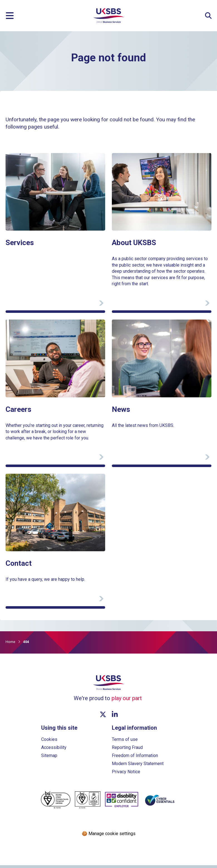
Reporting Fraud (127, 750)
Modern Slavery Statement (138, 766)
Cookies (49, 742)
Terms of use (125, 742)
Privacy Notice (126, 774)
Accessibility (54, 750)
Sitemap (49, 758)
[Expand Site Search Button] (208, 16)
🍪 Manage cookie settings (109, 836)
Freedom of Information (135, 758)
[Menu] (10, 16)
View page (16, 156)
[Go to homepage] (109, 21)
